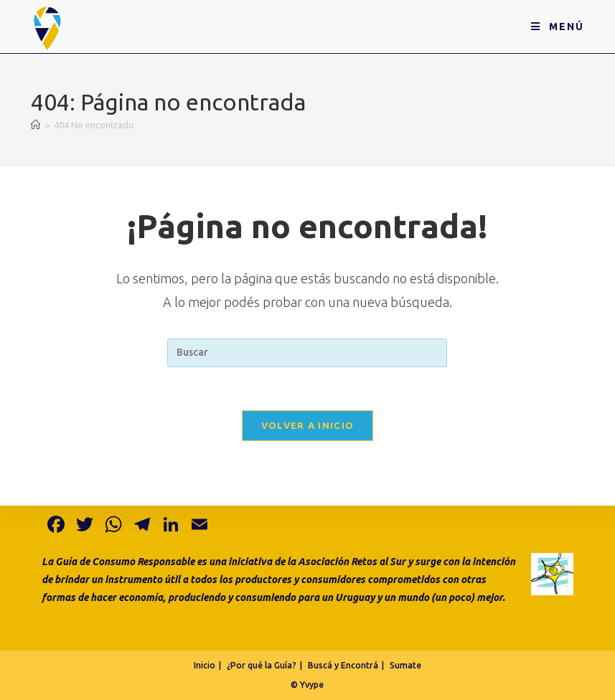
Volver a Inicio (308, 425)
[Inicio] (36, 125)
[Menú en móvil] (558, 27)
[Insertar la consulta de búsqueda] (307, 353)
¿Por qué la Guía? (262, 665)
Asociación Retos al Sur (352, 562)
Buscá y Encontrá (343, 665)
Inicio (205, 665)
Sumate (405, 665)
